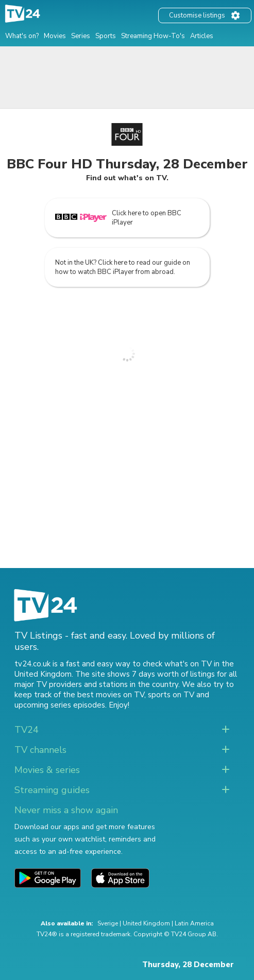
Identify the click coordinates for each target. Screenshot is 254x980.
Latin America (194, 923)
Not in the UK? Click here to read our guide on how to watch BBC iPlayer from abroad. (123, 267)
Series (81, 36)
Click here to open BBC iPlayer (118, 218)
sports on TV (171, 695)
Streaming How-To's (153, 36)
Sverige (108, 923)
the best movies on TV (104, 695)
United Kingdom (146, 923)
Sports (106, 36)
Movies (55, 36)
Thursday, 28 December (188, 965)
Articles (202, 36)
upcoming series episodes (60, 705)
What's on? (22, 36)
